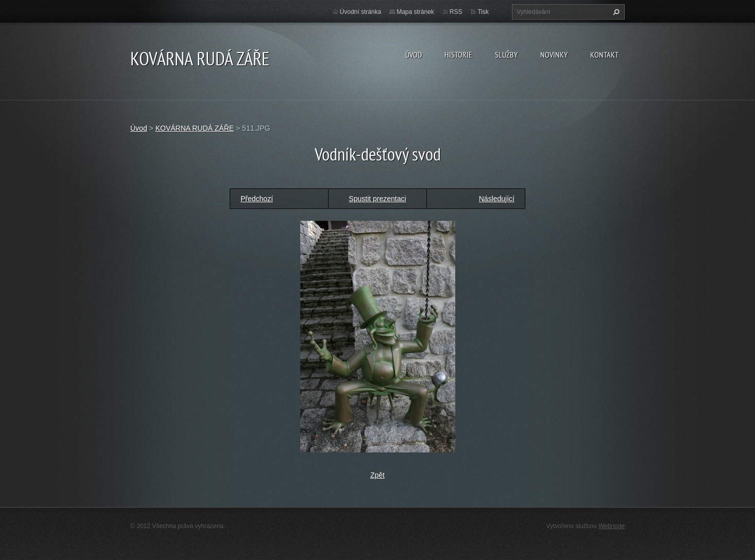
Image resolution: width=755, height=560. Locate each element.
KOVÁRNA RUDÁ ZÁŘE (195, 128)
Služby (506, 55)
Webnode (612, 526)
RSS (456, 12)
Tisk (483, 12)
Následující (497, 199)
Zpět (377, 475)
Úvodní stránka (361, 12)
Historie (458, 55)
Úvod (414, 55)
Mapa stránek (415, 12)
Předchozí (257, 199)
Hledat (615, 12)
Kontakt (604, 55)
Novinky (554, 55)
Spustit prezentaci (377, 199)
